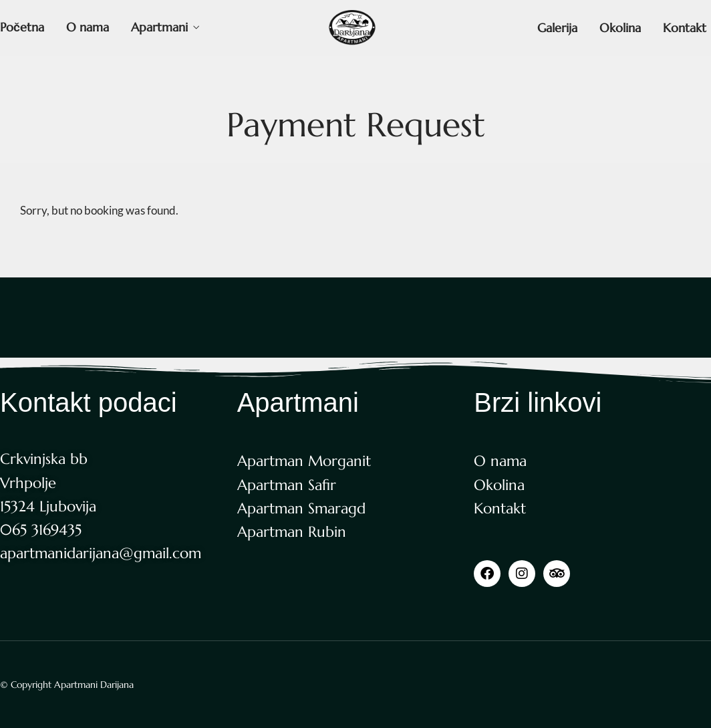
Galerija (557, 28)
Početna (22, 27)
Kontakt (685, 28)
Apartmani (159, 27)
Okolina (620, 28)
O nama (88, 27)
